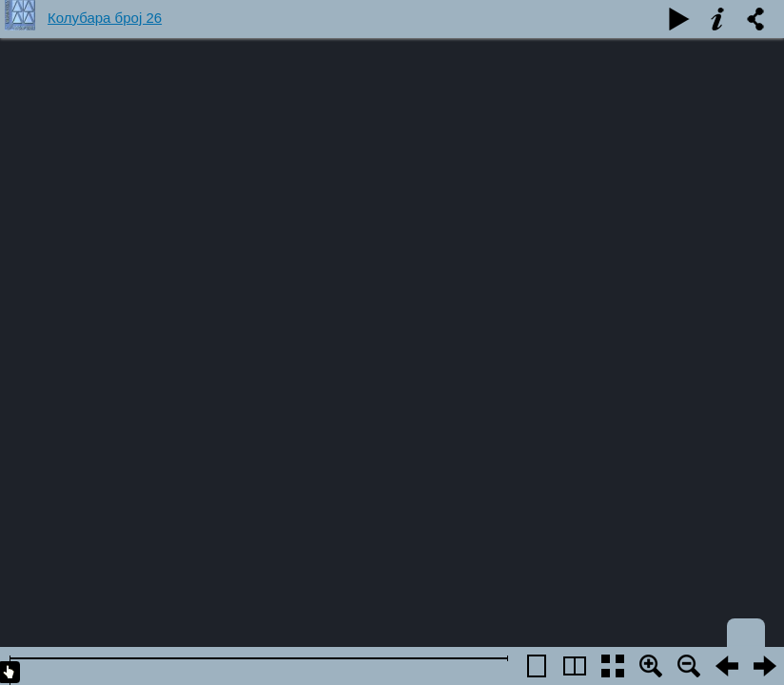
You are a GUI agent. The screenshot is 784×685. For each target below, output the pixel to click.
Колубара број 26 (105, 18)
